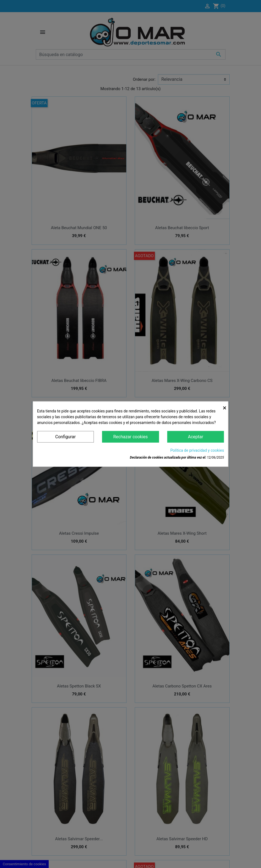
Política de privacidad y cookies (197, 450)
